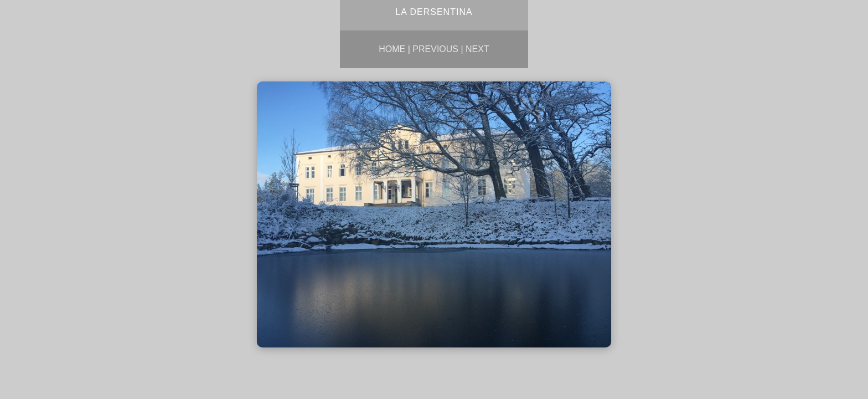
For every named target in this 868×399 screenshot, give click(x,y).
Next (477, 49)
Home (392, 49)
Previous (435, 49)
